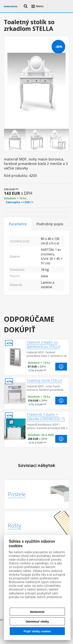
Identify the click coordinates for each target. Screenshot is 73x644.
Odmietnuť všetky (37, 622)
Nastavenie (37, 612)
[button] (26, 6)
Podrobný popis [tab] (50, 224)
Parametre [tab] (18, 224)
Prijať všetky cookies (37, 631)
